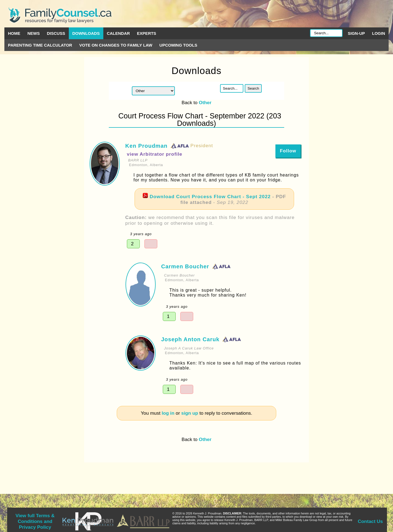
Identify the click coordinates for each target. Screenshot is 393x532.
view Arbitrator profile (155, 154)
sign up (190, 413)
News (34, 33)
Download (210, 197)
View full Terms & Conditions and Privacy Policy (35, 521)
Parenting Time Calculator (40, 45)
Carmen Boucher (185, 266)
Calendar (118, 33)
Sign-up (356, 33)
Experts (147, 33)
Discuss (56, 33)
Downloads (86, 33)
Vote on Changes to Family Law (116, 45)
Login (379, 33)
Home (14, 33)
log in (168, 413)
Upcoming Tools (178, 45)
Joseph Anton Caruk (190, 339)
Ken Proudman (146, 146)
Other (205, 103)
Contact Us (370, 521)
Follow (288, 151)
